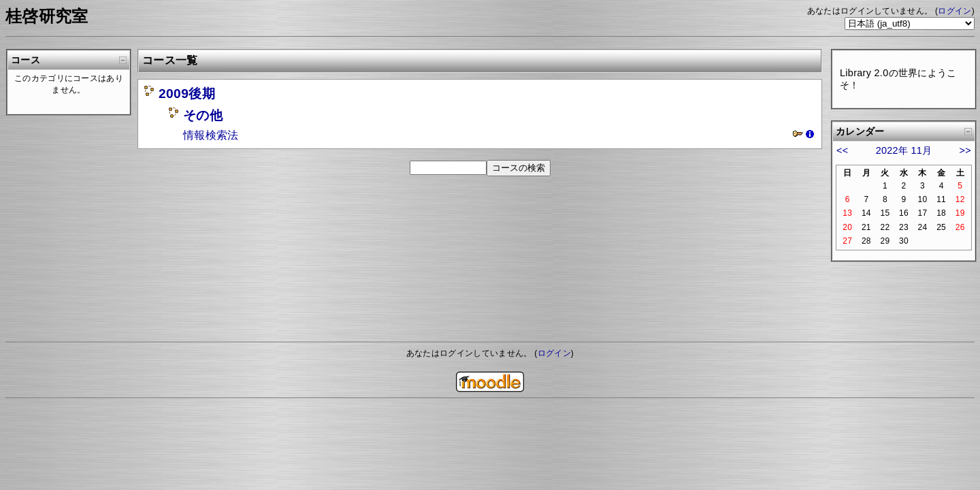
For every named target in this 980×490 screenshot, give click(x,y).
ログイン (954, 11)
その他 (203, 115)
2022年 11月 (904, 150)
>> (965, 150)
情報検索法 (211, 135)
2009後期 (187, 94)
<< (842, 150)
